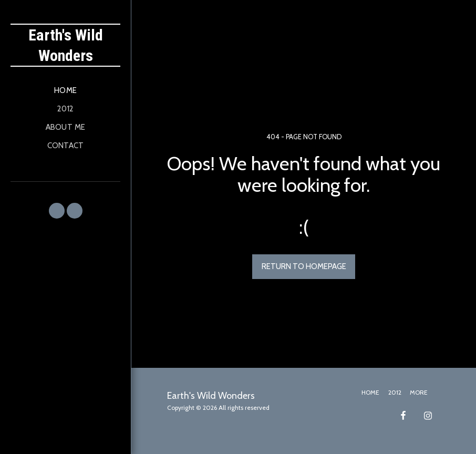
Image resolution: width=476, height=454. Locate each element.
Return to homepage (304, 266)
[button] (57, 211)
